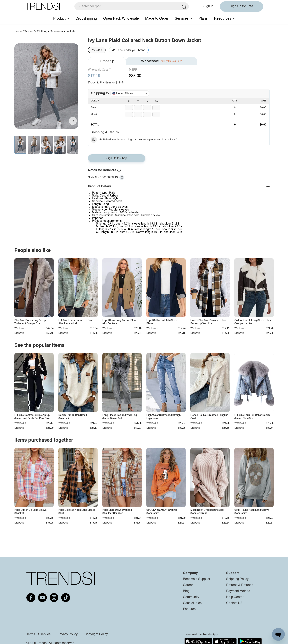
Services (182, 19)
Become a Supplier (197, 579)
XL (156, 101)
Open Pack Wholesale (121, 19)
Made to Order (157, 19)
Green (94, 108)
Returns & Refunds (240, 585)
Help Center (235, 597)
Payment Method (238, 591)
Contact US (234, 603)
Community (191, 597)
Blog (186, 591)
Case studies (192, 603)
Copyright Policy (96, 634)
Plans (203, 19)
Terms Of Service (38, 634)
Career (188, 585)
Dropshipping (86, 19)
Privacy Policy (67, 634)
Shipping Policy (237, 579)
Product (59, 19)
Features (189, 609)
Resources (223, 19)
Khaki (94, 114)
